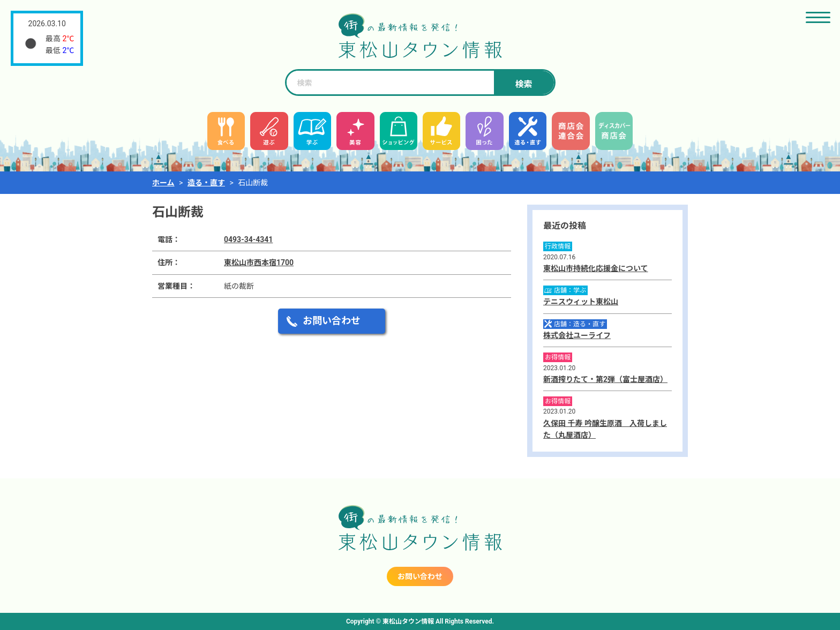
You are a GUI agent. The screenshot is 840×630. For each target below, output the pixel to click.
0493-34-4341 (248, 239)
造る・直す (206, 183)
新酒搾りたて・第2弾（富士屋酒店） (605, 379)
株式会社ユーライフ (577, 335)
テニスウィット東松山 (581, 302)
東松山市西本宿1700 (259, 262)
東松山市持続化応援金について (596, 268)
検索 (523, 84)
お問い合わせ (332, 321)
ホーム (163, 183)
